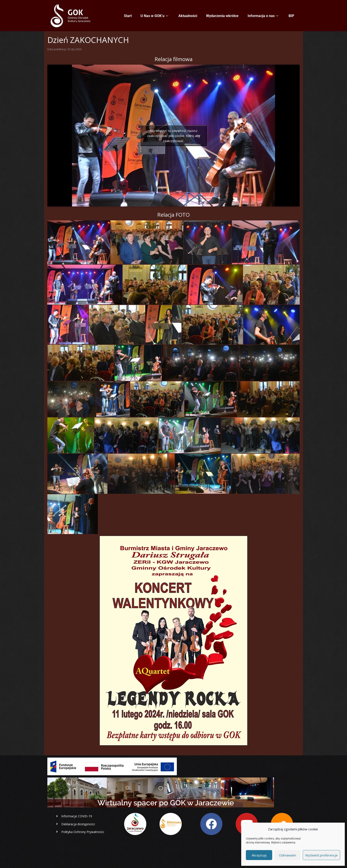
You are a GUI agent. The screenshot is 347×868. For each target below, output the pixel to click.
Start (128, 16)
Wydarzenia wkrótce (223, 16)
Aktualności (188, 16)
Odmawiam (287, 855)
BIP (291, 16)
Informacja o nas (263, 16)
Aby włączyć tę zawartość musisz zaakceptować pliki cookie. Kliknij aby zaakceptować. (174, 136)
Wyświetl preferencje (321, 855)
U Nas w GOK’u (155, 16)
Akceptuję (259, 855)
